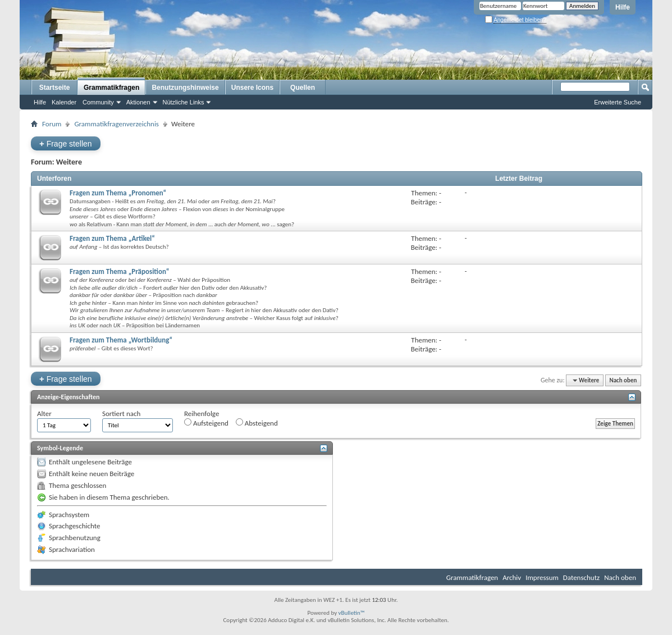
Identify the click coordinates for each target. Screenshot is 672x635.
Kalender (64, 102)
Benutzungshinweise (185, 88)
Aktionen (138, 102)
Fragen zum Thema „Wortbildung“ (121, 340)
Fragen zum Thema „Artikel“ (112, 238)
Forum (52, 124)
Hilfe (623, 7)
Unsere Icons (252, 88)
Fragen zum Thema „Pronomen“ (118, 193)
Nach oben (623, 380)
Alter (44, 414)
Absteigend (257, 423)
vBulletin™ (352, 613)
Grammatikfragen (111, 88)
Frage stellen (66, 143)
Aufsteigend (206, 423)
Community (98, 102)
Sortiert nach (121, 414)
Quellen (303, 88)
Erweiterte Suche (618, 102)
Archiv (512, 577)
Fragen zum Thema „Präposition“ (119, 271)
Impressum (542, 577)
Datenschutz (581, 577)
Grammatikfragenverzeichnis (116, 124)
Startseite (55, 88)
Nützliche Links (184, 102)
